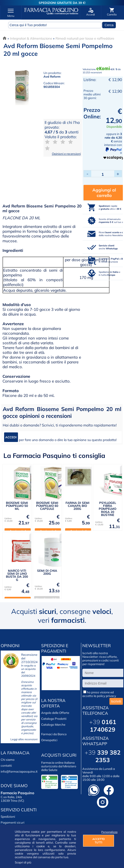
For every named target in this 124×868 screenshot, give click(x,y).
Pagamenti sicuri (13, 822)
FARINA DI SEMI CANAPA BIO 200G (77, 506)
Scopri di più (23, 862)
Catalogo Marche (53, 725)
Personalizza (108, 832)
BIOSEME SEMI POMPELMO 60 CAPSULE (47, 506)
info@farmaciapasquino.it (19, 771)
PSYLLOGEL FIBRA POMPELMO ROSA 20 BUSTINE (108, 509)
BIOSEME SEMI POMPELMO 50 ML (17, 506)
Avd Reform (52, 77)
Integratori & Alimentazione (31, 38)
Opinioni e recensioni (66, 154)
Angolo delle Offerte (55, 713)
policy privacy (106, 696)
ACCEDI (11, 437)
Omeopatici (49, 740)
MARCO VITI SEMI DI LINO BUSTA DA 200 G (17, 575)
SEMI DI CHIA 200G (47, 572)
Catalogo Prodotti (54, 719)
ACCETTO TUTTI (99, 841)
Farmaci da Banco (54, 734)
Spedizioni (8, 817)
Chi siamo (8, 760)
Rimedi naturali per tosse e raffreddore (85, 38)
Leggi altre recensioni (24, 739)
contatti (6, 766)
